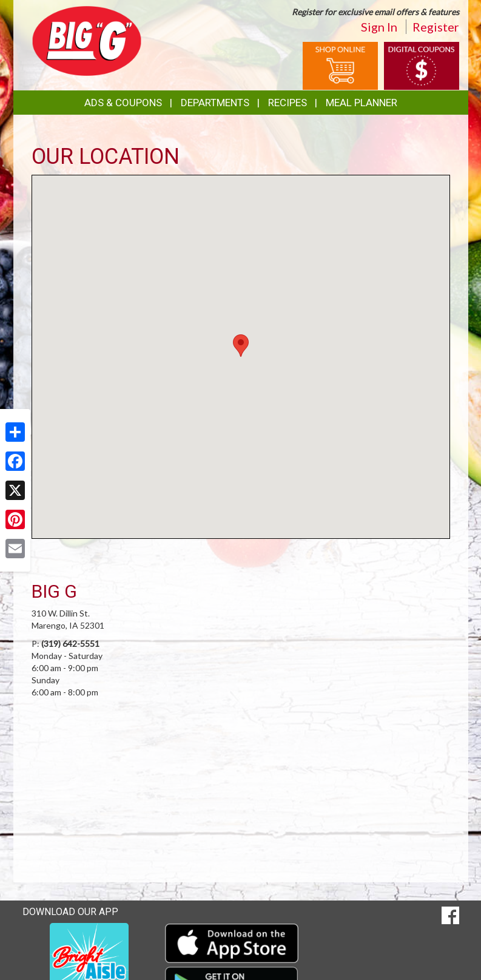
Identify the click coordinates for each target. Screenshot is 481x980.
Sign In (379, 27)
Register (436, 27)
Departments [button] (215, 103)
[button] (241, 346)
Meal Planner (362, 103)
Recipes (288, 103)
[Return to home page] (87, 40)
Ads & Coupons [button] (123, 103)
